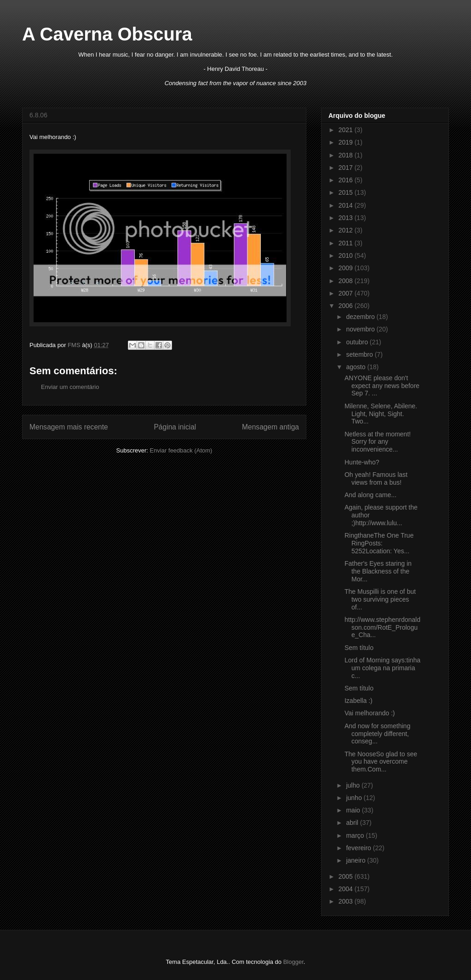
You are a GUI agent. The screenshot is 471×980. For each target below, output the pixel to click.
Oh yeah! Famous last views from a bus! (376, 478)
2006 (347, 306)
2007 (347, 293)
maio (354, 810)
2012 (347, 230)
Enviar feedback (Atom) (181, 450)
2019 (347, 142)
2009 (347, 268)
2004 (347, 889)
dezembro (361, 317)
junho (355, 798)
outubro (358, 342)
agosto (356, 367)
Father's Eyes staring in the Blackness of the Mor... (378, 571)
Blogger (293, 962)
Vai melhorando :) (370, 713)
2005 (347, 876)
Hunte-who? (362, 462)
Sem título (359, 648)
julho (353, 785)
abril (353, 823)
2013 (347, 218)
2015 (347, 192)
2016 (347, 180)
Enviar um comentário (70, 387)
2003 (347, 901)
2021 (347, 130)
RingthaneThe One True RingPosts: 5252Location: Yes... (379, 543)
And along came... (370, 495)
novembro (361, 329)
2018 (347, 155)
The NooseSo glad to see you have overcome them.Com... (381, 762)
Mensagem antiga (270, 427)
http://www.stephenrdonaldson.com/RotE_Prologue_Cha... (382, 627)
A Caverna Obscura (107, 34)
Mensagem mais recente (69, 427)
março (356, 835)
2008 (347, 281)
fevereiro (359, 848)
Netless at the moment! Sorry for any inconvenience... (378, 442)
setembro (360, 354)
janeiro (356, 860)
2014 (347, 205)
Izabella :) (359, 701)
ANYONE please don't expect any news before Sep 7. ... (382, 386)
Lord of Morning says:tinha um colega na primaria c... (382, 668)
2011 (347, 243)
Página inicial (175, 427)
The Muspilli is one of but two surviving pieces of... (380, 599)
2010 (347, 255)
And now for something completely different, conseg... (377, 734)
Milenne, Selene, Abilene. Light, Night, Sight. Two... (381, 414)
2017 (347, 168)
